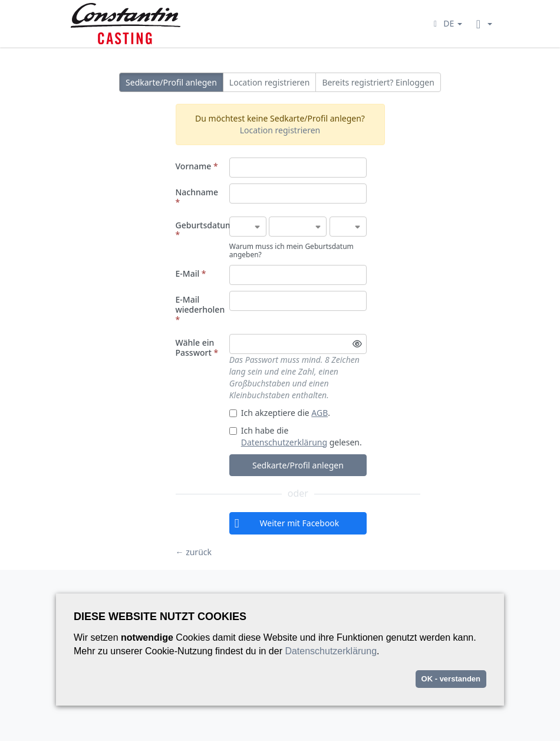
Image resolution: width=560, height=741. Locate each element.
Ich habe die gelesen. (296, 436)
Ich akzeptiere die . (280, 413)
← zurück (194, 552)
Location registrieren (270, 82)
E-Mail (191, 273)
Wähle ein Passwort (197, 347)
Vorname (197, 166)
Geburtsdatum (201, 230)
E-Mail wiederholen (200, 309)
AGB (319, 413)
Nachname (197, 197)
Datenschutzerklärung (284, 442)
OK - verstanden (451, 679)
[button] (446, 23)
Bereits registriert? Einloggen (378, 82)
